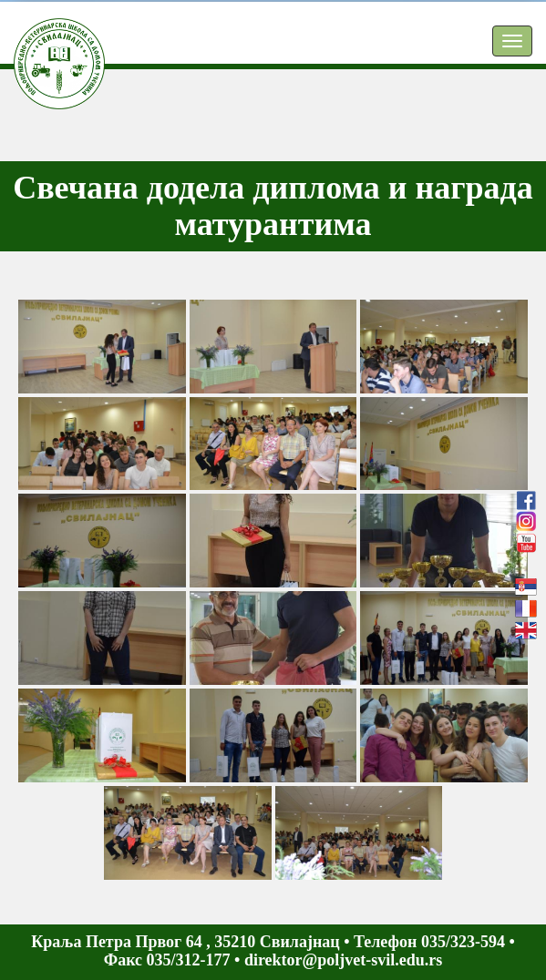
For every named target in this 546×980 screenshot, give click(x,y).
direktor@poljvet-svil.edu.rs (343, 960)
